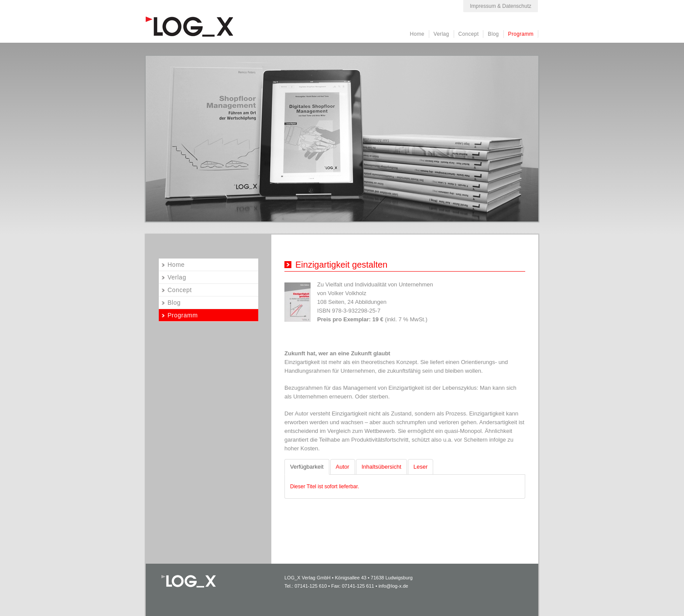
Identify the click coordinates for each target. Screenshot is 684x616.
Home (417, 34)
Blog (493, 34)
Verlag (441, 34)
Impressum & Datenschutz (501, 6)
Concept (469, 34)
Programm (521, 34)
